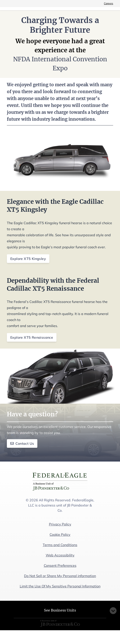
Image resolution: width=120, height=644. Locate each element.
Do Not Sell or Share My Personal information (60, 576)
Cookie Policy (60, 534)
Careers (109, 3)
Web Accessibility (60, 555)
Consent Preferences (60, 565)
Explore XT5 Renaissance (32, 337)
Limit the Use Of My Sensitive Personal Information (60, 586)
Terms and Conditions (60, 545)
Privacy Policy (60, 524)
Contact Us (22, 443)
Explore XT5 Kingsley (28, 259)
